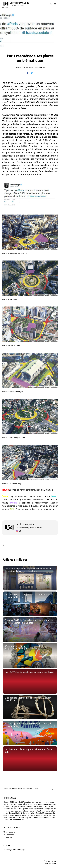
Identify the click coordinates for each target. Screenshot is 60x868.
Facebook (9, 835)
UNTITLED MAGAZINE (16, 5)
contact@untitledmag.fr (14, 850)
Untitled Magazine (37, 67)
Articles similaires (15, 560)
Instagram (9, 832)
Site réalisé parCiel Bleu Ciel (50, 862)
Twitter (8, 837)
